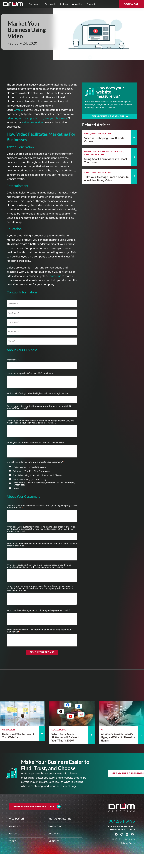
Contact (91, 4)
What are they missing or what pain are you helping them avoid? (39, 610)
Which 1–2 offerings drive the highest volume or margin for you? (38, 393)
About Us (77, 4)
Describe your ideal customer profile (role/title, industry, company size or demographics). (42, 507)
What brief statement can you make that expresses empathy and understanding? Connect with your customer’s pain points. (39, 566)
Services (35, 4)
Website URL (13, 360)
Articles (64, 4)
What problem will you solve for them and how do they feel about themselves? (39, 631)
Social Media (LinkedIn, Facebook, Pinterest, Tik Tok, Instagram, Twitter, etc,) (44, 484)
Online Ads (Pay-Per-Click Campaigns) (32, 471)
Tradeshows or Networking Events (29, 467)
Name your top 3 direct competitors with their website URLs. (37, 443)
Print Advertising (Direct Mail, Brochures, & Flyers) (37, 475)
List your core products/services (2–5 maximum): (31, 373)
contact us (55, 276)
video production (33, 122)
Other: (16, 489)
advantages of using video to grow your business (37, 118)
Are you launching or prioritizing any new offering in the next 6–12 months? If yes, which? (39, 407)
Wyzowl (19, 110)
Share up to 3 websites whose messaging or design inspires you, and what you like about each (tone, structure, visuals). (40, 422)
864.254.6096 (122, 821)
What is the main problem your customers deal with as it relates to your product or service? (42, 545)
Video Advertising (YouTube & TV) (29, 479)
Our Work (50, 4)
